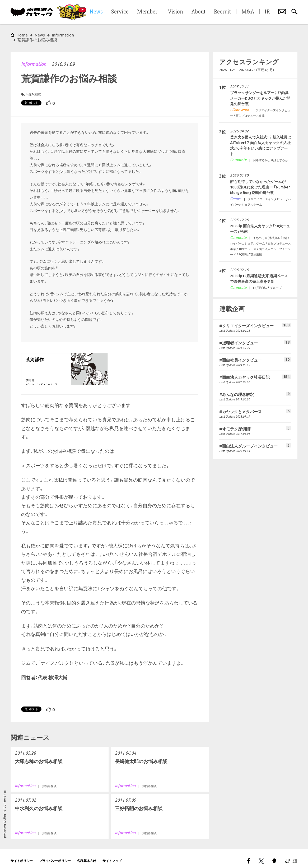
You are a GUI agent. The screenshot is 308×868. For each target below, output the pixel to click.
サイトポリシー (22, 856)
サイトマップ (112, 856)
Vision (176, 12)
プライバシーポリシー (55, 856)
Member (147, 12)
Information (34, 59)
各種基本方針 (87, 856)
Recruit (222, 12)
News (40, 35)
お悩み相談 (33, 90)
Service (120, 12)
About (199, 12)
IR (267, 12)
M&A (248, 12)
